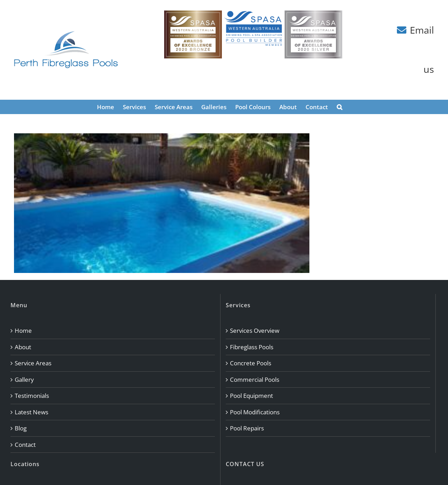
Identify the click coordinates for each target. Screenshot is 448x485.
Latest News (31, 412)
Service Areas (33, 363)
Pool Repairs (247, 428)
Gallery (24, 379)
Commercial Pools (255, 379)
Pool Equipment (251, 396)
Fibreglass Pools (252, 347)
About (23, 347)
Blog (21, 428)
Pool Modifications (255, 412)
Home (23, 331)
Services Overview (255, 331)
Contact (25, 445)
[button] (339, 107)
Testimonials (32, 396)
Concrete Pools (251, 363)
